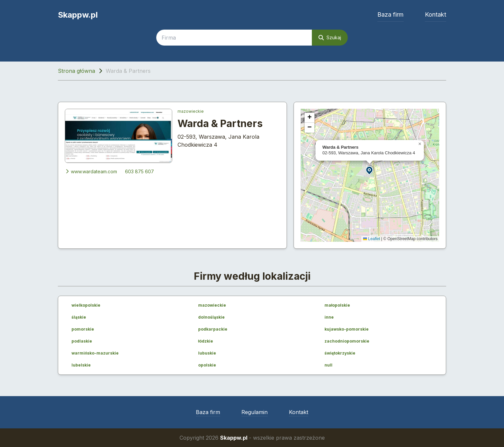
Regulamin (254, 412)
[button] (370, 170)
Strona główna (76, 71)
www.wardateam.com (91, 171)
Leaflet (372, 239)
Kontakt (436, 14)
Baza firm (390, 14)
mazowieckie (191, 111)
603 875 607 (139, 171)
